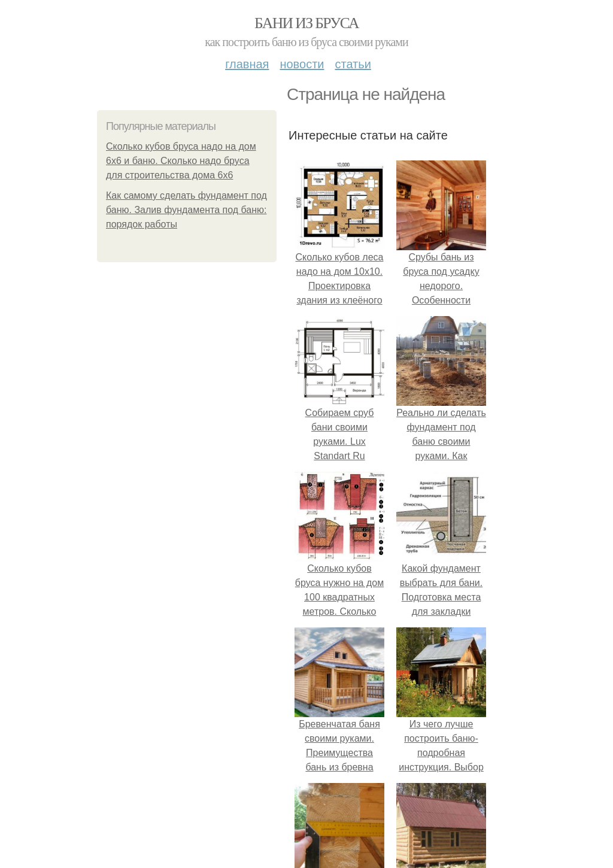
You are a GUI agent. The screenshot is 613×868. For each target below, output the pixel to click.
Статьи (353, 64)
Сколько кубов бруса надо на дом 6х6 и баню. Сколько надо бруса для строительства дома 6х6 (181, 161)
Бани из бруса (306, 23)
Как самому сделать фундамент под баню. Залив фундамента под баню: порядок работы (186, 210)
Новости (302, 64)
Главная (247, 64)
